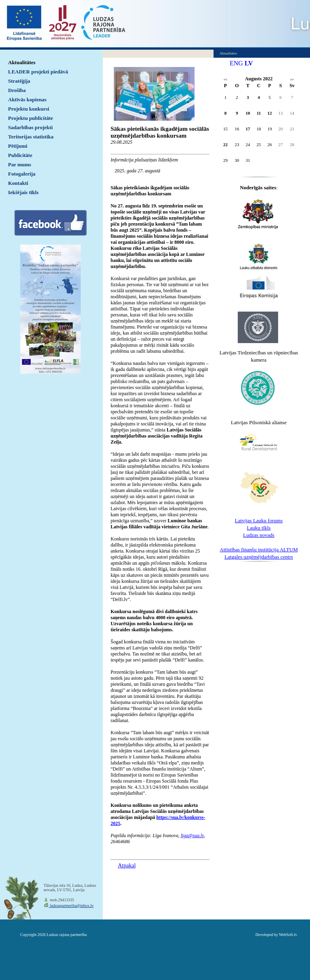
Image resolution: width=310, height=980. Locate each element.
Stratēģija (19, 81)
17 (248, 129)
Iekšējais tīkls (23, 192)
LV (249, 63)
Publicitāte (20, 155)
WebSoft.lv (288, 935)
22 (225, 144)
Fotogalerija (22, 174)
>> (292, 80)
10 (248, 113)
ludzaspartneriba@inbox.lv (71, 906)
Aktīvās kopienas (27, 99)
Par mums (20, 164)
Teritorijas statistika (31, 137)
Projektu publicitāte (30, 118)
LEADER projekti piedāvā (38, 72)
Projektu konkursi (29, 109)
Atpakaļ (127, 866)
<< (225, 80)
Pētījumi (18, 146)
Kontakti (18, 183)
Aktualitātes (22, 62)
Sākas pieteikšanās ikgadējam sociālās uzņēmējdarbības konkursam (160, 132)
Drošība (17, 90)
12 (270, 113)
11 (259, 113)
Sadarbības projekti (30, 127)
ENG (236, 63)
